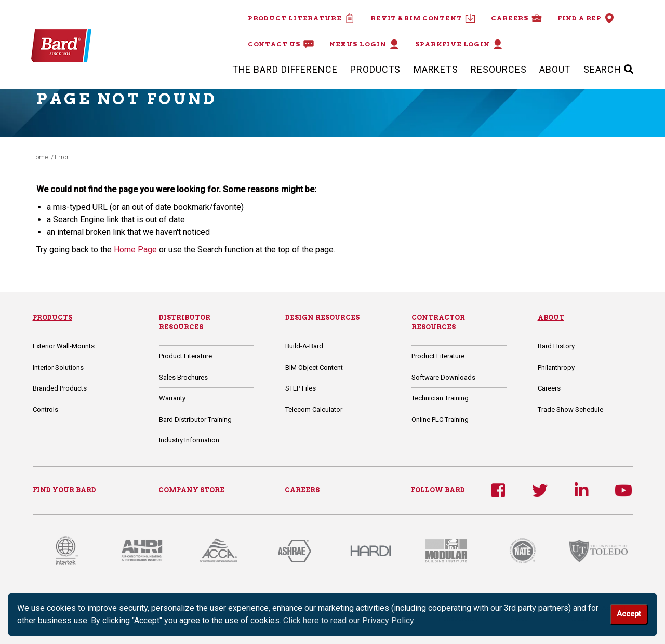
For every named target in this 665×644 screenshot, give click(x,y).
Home (39, 157)
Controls (45, 410)
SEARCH (609, 69)
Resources (498, 69)
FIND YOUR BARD (64, 490)
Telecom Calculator (314, 410)
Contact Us (281, 44)
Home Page (135, 250)
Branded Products (60, 388)
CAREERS (302, 490)
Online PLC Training (440, 419)
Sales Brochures (183, 377)
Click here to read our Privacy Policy (349, 620)
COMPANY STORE (191, 490)
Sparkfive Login (459, 44)
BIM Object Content (314, 367)
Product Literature (301, 18)
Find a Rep (586, 18)
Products (375, 69)
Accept (629, 614)
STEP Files (301, 388)
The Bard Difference (285, 69)
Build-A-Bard (304, 346)
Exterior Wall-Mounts (64, 346)
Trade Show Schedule (570, 410)
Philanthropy (556, 367)
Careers (516, 18)
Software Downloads (443, 377)
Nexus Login (364, 44)
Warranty (172, 398)
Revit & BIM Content (423, 18)
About (555, 69)
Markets (436, 69)
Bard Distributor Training (195, 419)
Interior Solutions (58, 367)
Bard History (556, 346)
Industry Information (189, 440)
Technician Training (440, 398)
